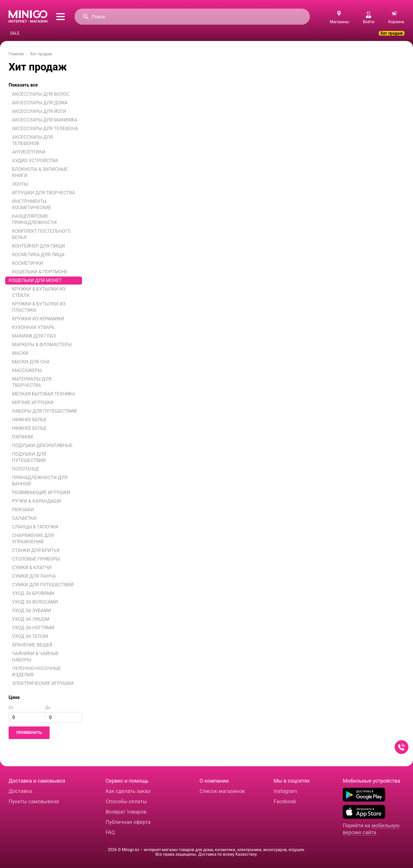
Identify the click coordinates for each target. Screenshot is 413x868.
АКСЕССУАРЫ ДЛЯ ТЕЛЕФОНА (45, 129)
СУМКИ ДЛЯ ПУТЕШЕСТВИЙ (43, 585)
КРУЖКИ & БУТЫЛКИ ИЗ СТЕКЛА (39, 292)
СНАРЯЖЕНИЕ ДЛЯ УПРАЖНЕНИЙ (33, 539)
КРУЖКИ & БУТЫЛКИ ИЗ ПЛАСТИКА (39, 307)
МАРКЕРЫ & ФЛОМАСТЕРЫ (42, 345)
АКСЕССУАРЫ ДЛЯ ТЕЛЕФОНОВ (32, 140)
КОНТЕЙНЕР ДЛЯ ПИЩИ (38, 246)
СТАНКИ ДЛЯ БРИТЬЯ (36, 550)
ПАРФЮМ (23, 437)
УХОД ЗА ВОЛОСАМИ (35, 602)
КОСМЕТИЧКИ (28, 263)
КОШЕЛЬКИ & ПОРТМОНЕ (40, 272)
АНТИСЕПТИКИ (29, 152)
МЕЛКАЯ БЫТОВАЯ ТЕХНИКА (44, 394)
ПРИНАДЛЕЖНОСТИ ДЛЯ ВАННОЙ (40, 481)
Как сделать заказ (128, 791)
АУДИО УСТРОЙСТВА (35, 161)
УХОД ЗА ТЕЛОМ (30, 636)
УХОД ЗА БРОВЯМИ (33, 593)
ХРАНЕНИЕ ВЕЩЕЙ (32, 645)
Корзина (396, 17)
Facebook (285, 801)
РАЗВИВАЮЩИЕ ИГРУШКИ (41, 492)
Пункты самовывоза (34, 801)
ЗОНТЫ (20, 184)
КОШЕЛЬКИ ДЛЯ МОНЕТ (35, 280)
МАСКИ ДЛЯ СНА (31, 362)
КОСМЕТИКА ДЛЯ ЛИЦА (38, 255)
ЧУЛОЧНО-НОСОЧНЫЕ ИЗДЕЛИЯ (36, 672)
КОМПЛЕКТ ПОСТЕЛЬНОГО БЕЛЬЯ (41, 234)
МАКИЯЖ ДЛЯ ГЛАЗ (34, 336)
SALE (15, 33)
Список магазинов (222, 791)
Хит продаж (392, 33)
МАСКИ (20, 353)
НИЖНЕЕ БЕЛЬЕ (29, 420)
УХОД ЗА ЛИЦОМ (31, 619)
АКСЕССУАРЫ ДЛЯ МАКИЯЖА (45, 120)
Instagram (285, 791)
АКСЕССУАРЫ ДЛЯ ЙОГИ (39, 111)
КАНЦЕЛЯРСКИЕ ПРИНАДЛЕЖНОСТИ (34, 219)
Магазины (339, 22)
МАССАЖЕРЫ (27, 370)
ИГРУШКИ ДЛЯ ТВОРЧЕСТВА (43, 193)
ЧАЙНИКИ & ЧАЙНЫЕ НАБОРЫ (35, 657)
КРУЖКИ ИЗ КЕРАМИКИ (38, 319)
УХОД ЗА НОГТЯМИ (33, 628)
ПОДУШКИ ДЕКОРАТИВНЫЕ (42, 445)
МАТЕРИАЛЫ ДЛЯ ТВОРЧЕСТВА (32, 382)
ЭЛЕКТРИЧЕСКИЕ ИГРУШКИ (43, 683)
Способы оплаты (126, 801)
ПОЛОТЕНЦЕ (26, 469)
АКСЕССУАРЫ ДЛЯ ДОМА (40, 103)
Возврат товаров (126, 812)
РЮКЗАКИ (23, 510)
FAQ (110, 832)
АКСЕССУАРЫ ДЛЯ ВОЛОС (41, 94)
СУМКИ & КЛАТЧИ (32, 568)
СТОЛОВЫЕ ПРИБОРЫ (36, 559)
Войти (369, 18)
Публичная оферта (128, 822)
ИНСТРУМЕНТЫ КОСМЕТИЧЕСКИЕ (32, 204)
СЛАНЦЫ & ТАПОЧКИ (35, 527)
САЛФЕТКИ (24, 518)
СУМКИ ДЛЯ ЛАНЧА (34, 576)
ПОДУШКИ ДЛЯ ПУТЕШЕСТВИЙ (29, 457)
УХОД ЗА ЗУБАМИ (32, 611)
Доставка (20, 791)
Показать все (23, 85)
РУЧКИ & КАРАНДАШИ (37, 501)
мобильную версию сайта (371, 829)
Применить (29, 732)
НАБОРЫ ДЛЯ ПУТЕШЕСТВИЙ (44, 411)
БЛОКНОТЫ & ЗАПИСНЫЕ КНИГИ (40, 172)
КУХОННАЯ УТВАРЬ (33, 327)
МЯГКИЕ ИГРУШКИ (33, 402)
